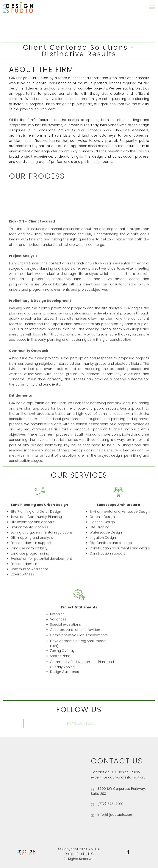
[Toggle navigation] (152, 7)
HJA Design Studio (81, 727)
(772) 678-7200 (110, 808)
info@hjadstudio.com (115, 819)
